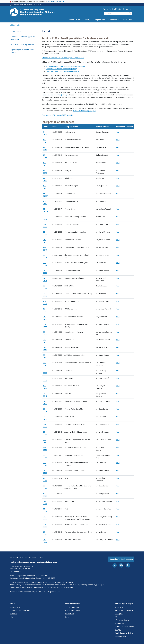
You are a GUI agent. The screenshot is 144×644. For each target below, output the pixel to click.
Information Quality (122, 620)
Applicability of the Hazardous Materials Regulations (66, 66)
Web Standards (120, 636)
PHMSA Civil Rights (72, 607)
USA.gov (118, 630)
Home (12, 25)
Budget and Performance (124, 610)
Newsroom (128, 9)
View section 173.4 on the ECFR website (57, 115)
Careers (68, 617)
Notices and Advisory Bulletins (22, 44)
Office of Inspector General (125, 626)
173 (18, 25)
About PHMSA (75, 20)
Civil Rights (119, 614)
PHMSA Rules (16, 32)
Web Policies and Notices (124, 633)
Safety (88, 20)
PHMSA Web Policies (73, 610)
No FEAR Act (119, 623)
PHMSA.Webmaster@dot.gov (84, 111)
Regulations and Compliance (107, 20)
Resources (128, 20)
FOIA (116, 617)
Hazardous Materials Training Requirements (63, 71)
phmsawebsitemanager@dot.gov (47, 591)
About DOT (119, 607)
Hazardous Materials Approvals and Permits (23, 38)
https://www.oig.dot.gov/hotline (60, 587)
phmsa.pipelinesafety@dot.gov (61, 582)
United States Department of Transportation (27, 4)
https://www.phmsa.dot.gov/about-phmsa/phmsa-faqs (63, 58)
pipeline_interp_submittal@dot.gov (55, 95)
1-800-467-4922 (48, 578)
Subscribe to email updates (121, 559)
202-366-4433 (15, 571)
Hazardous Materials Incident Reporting (61, 69)
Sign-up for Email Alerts (112, 9)
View (118, 132)
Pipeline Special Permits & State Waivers (23, 51)
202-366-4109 (42, 576)
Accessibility (69, 614)
